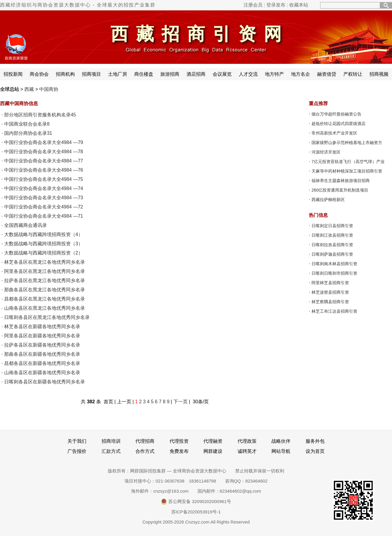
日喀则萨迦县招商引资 (332, 254)
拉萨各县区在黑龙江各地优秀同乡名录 (45, 280)
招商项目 (91, 74)
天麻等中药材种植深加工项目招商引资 (347, 171)
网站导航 (281, 451)
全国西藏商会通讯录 (26, 225)
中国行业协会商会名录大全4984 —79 (44, 142)
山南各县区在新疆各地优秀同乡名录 (42, 373)
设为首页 (315, 451)
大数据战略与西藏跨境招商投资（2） (44, 253)
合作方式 (145, 451)
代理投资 (179, 441)
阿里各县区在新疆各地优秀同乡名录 (42, 336)
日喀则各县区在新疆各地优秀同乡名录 (45, 382)
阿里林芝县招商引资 (330, 283)
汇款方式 (111, 451)
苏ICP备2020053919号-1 (196, 512)
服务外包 (315, 441)
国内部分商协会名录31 (28, 133)
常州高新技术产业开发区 (334, 133)
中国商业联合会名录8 (27, 124)
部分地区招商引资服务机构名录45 (40, 115)
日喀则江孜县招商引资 (332, 235)
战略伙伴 (281, 441)
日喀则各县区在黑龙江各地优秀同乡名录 (47, 317)
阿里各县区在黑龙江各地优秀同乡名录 (45, 271)
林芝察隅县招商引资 (330, 302)
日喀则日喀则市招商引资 (334, 273)
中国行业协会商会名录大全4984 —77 (44, 161)
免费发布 (179, 451)
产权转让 (353, 74)
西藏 (29, 89)
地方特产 (274, 74)
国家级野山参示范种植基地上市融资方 (347, 143)
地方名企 (301, 74)
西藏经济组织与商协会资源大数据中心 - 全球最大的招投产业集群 (78, 5)
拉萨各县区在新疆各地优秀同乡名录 (42, 345)
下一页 (181, 402)
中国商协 (49, 89)
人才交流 (248, 74)
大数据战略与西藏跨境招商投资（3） (44, 244)
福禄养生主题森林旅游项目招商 (341, 181)
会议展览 (222, 74)
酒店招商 (196, 74)
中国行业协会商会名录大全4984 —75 (44, 179)
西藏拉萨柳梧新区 (328, 200)
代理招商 (145, 441)
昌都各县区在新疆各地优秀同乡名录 (42, 363)
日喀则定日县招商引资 (332, 226)
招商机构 (65, 74)
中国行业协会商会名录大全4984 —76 (44, 170)
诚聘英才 (247, 451)
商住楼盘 (144, 74)
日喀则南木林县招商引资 (334, 264)
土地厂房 (118, 74)
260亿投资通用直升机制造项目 (340, 190)
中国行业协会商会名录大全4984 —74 (44, 188)
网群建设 (213, 451)
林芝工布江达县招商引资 (334, 311)
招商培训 (111, 441)
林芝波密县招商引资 (330, 292)
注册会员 (253, 5)
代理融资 (213, 441)
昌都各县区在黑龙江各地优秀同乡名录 (45, 299)
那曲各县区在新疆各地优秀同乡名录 (42, 354)
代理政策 (247, 441)
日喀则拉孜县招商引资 (332, 245)
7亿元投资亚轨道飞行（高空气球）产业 (348, 162)
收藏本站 (299, 5)
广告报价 (77, 451)
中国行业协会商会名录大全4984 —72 (44, 207)
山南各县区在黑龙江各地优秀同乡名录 (45, 308)
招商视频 (379, 74)
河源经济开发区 (326, 152)
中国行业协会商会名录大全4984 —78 (44, 152)
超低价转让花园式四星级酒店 (339, 124)
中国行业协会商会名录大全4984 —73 (44, 198)
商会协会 (39, 74)
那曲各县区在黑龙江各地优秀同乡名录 (45, 290)
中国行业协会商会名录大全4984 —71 (44, 216)
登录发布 (276, 5)
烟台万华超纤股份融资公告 (336, 114)
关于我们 (77, 441)
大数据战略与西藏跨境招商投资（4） (44, 234)
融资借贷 (327, 74)
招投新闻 (13, 74)
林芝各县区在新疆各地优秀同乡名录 (42, 326)
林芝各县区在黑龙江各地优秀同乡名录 (45, 262)
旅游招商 (170, 74)
